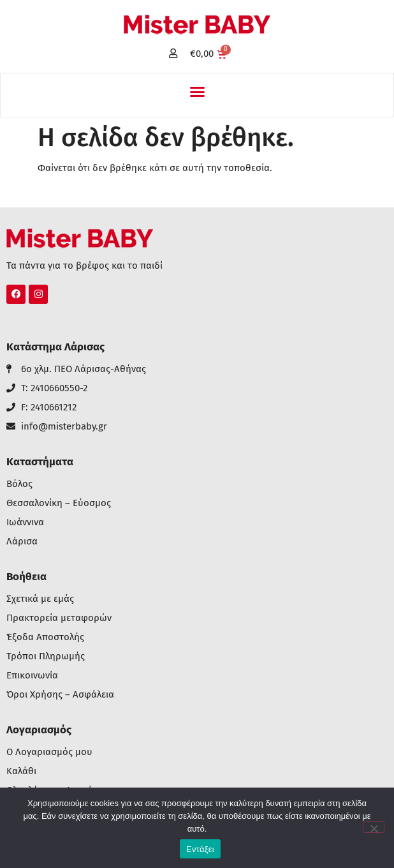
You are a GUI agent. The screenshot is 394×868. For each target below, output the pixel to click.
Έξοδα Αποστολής (45, 637)
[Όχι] (374, 827)
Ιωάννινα (25, 522)
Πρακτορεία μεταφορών (59, 618)
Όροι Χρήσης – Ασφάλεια (60, 695)
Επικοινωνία (32, 676)
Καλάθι (21, 771)
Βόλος (19, 484)
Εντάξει (200, 849)
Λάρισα (22, 542)
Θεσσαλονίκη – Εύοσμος (59, 503)
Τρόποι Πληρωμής (46, 656)
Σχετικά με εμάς (40, 599)
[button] (197, 92)
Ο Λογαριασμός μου (49, 752)
